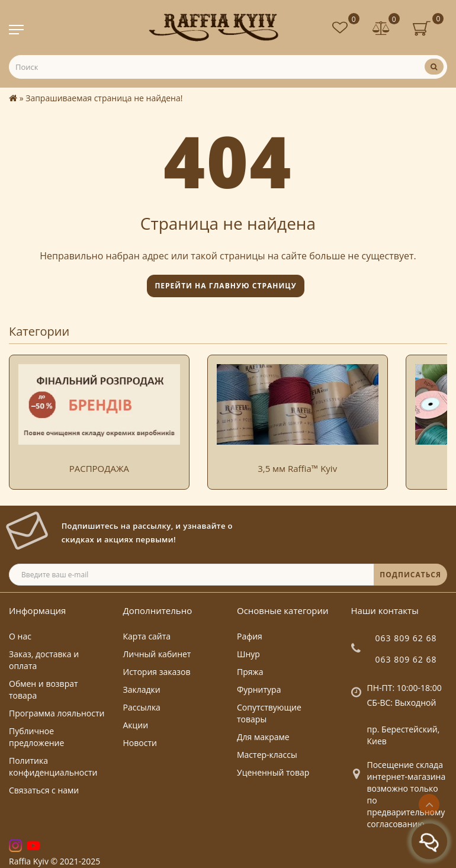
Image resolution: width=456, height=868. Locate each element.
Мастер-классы (267, 755)
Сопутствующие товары (269, 713)
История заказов (157, 672)
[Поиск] (434, 67)
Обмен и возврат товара (44, 689)
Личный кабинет (157, 654)
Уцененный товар (273, 772)
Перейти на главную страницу (225, 286)
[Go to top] (429, 804)
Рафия (250, 636)
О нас (20, 636)
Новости (140, 743)
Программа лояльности (57, 713)
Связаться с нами (44, 790)
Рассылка (142, 707)
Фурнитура (259, 689)
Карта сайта (147, 636)
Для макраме (263, 737)
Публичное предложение (36, 737)
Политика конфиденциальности (53, 766)
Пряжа (250, 672)
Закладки (142, 689)
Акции (136, 725)
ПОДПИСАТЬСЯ (410, 575)
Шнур (248, 654)
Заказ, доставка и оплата (44, 660)
